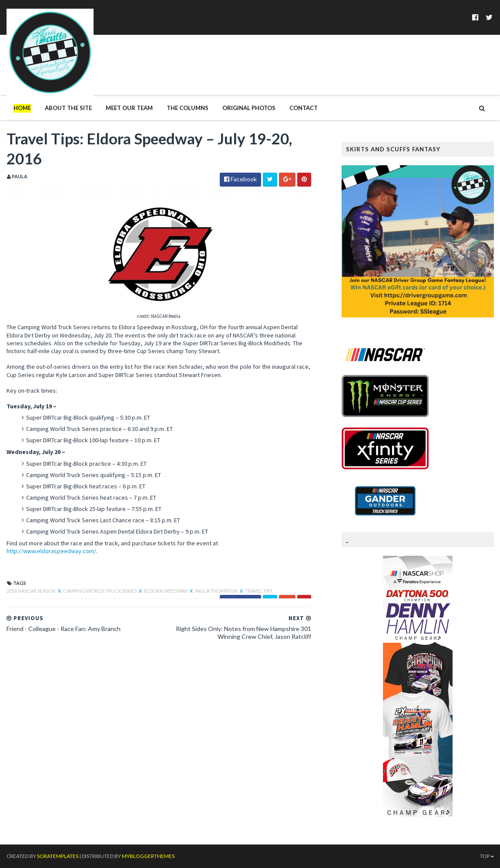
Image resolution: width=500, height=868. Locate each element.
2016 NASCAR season (32, 591)
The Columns (188, 108)
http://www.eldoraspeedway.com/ (51, 551)
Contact (304, 108)
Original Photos (249, 108)
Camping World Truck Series (100, 591)
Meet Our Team (129, 108)
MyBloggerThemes (148, 856)
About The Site (68, 108)
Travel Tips (259, 591)
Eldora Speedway (166, 591)
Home (22, 108)
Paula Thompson (217, 591)
